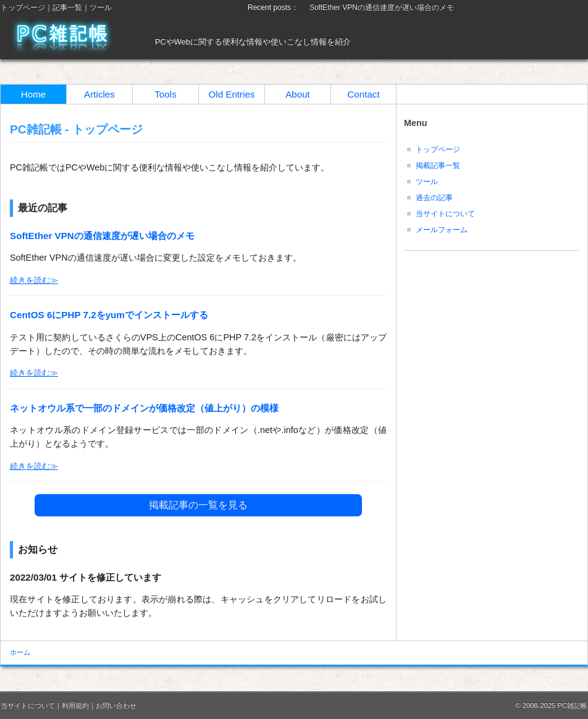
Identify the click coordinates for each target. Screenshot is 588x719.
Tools (165, 94)
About (298, 94)
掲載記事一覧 (438, 166)
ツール (101, 7)
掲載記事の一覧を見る (198, 505)
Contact (363, 94)
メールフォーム (442, 230)
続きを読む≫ (34, 280)
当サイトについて (445, 214)
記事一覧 (67, 7)
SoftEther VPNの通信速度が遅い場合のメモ (382, 7)
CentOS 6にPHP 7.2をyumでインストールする (109, 315)
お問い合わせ (116, 705)
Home (34, 94)
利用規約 (75, 705)
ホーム (20, 652)
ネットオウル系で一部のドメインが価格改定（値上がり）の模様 (144, 408)
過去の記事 (434, 198)
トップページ (23, 7)
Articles (99, 94)
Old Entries (231, 94)
